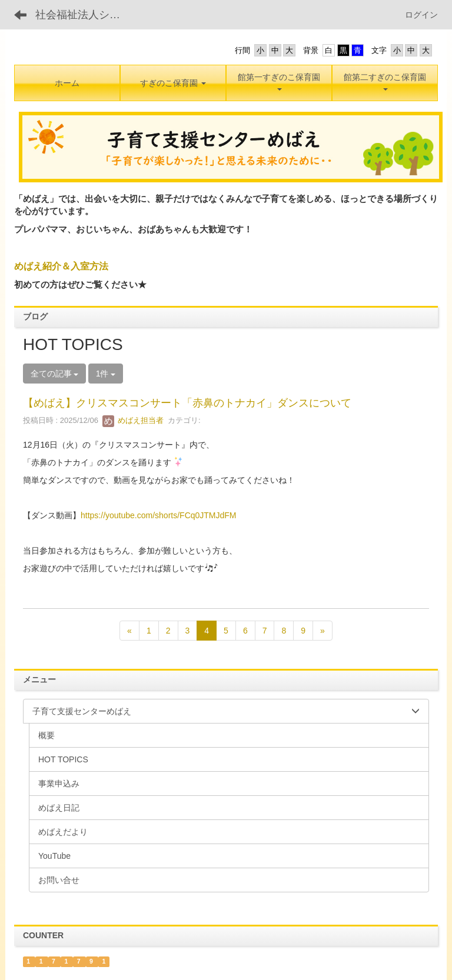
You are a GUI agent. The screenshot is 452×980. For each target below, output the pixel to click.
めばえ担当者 (133, 420)
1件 (106, 374)
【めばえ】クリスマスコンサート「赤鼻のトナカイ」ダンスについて (187, 403)
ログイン (421, 15)
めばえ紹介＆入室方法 (61, 266)
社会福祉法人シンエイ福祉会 (85, 15)
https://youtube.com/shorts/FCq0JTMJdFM (159, 515)
